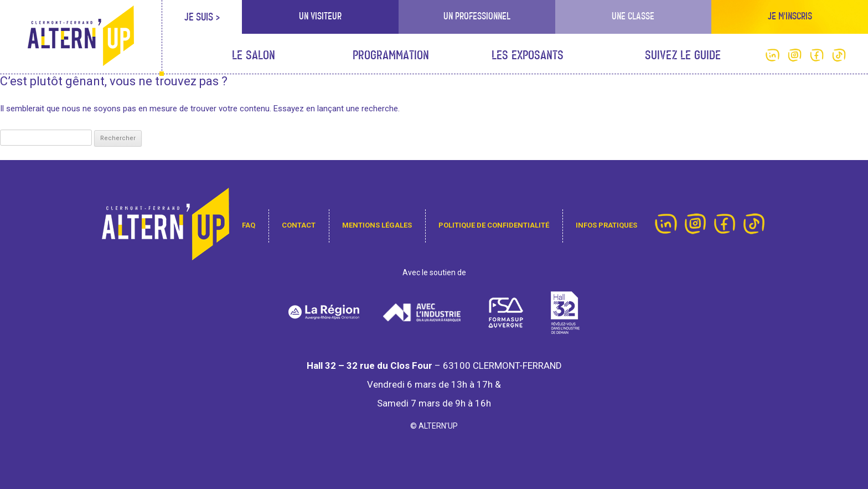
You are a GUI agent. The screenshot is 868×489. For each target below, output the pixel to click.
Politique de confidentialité (494, 225)
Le (254, 56)
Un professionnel (477, 16)
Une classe (633, 16)
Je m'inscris (790, 16)
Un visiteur (320, 16)
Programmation (391, 56)
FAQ (249, 225)
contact (299, 225)
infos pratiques (606, 225)
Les (528, 56)
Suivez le (683, 56)
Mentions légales (377, 225)
